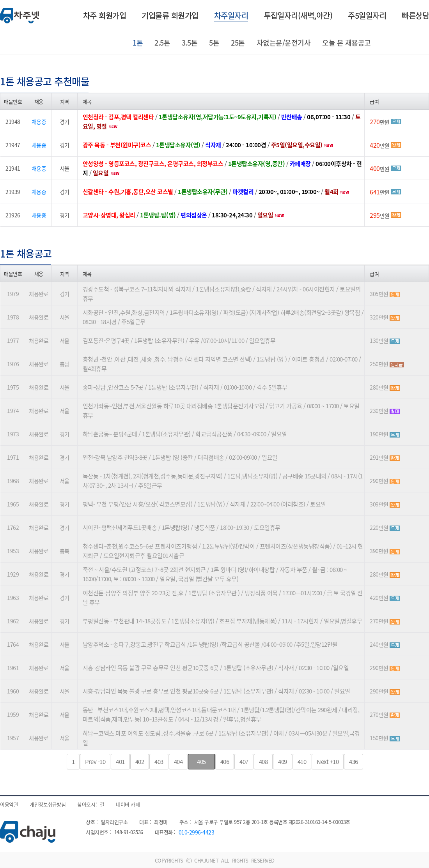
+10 (328, 762)
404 (178, 762)
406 (225, 762)
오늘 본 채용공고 (347, 43)
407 (244, 762)
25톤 (238, 43)
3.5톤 (190, 43)
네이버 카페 (128, 804)
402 (140, 762)
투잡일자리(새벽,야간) (298, 15)
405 (201, 762)
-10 (95, 762)
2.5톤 (162, 43)
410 (302, 762)
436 (354, 762)
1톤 (138, 43)
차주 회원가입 (105, 15)
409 (283, 762)
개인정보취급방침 (48, 804)
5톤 (214, 43)
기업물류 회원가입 (170, 15)
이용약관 (9, 804)
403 (159, 762)
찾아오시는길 (91, 804)
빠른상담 (415, 15)
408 (263, 762)
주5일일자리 (367, 15)
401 (120, 762)
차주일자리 (231, 15)
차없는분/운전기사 (284, 43)
